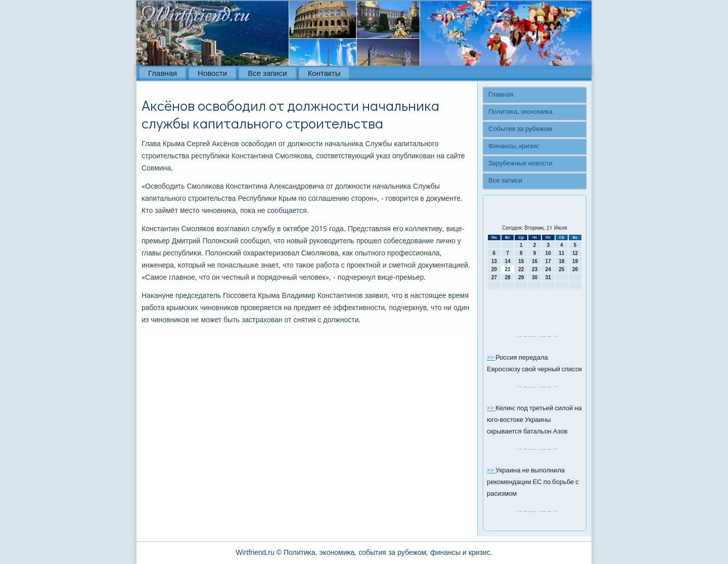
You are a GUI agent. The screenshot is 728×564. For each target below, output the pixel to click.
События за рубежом (520, 129)
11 (561, 253)
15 (521, 261)
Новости (212, 74)
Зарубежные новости (520, 164)
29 (521, 277)
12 (575, 253)
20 (494, 269)
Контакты (324, 74)
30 (535, 277)
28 (507, 277)
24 (548, 269)
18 (561, 261)
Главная (163, 74)
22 (521, 269)
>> (491, 358)
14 (507, 261)
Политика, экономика (520, 112)
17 (548, 261)
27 (494, 277)
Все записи (267, 74)
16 (535, 261)
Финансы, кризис (514, 146)
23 (535, 269)
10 (548, 253)
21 (507, 269)
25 (561, 269)
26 (575, 269)
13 (494, 261)
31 (548, 277)
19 (575, 261)
